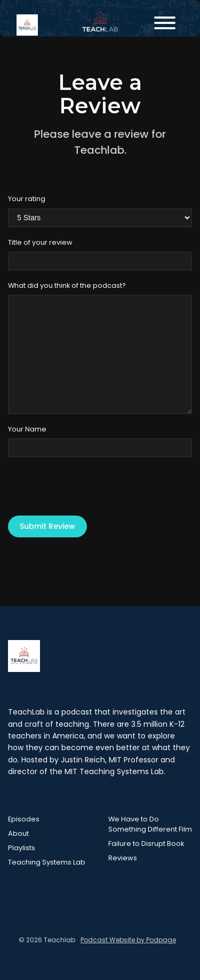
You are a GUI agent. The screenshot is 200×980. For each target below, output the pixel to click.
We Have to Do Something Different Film (150, 824)
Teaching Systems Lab (47, 862)
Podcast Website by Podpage (128, 940)
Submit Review (47, 526)
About (18, 833)
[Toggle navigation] (165, 25)
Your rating (27, 199)
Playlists (22, 848)
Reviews (123, 858)
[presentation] (89, 486)
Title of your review (40, 242)
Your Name (27, 429)
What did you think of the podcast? (67, 285)
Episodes (24, 819)
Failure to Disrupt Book (146, 844)
